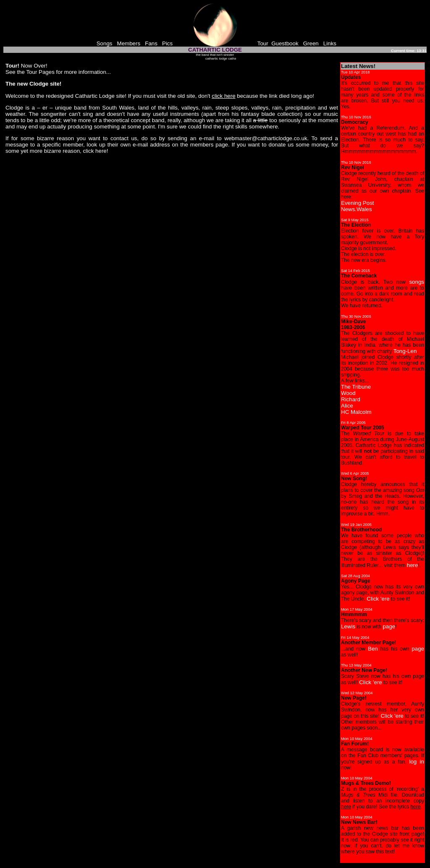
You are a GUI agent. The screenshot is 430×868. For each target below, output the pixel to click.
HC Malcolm (356, 412)
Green (311, 43)
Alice (347, 406)
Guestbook (285, 43)
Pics (167, 43)
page (389, 626)
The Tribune (356, 387)
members (202, 145)
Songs (105, 43)
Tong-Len (405, 351)
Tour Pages (40, 72)
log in (417, 762)
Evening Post (358, 203)
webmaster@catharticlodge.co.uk (266, 138)
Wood (348, 393)
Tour (263, 43)
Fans (151, 43)
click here (94, 151)
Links (330, 43)
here (413, 565)
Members (129, 43)
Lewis (348, 626)
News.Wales (357, 209)
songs (417, 282)
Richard (351, 399)
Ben (373, 649)
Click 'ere (378, 599)
